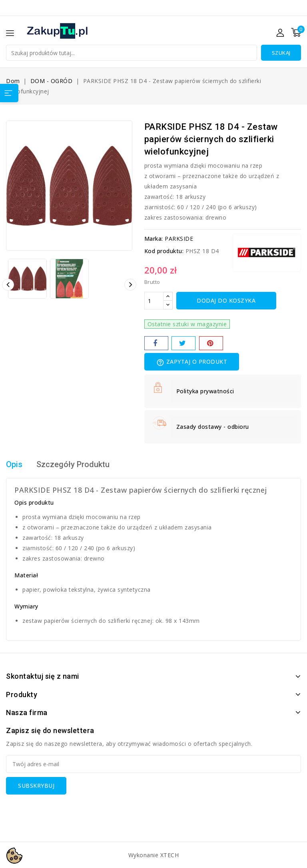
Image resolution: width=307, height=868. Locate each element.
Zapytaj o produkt (192, 362)
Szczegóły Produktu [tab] (73, 465)
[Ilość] (154, 301)
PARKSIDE (179, 239)
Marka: (154, 239)
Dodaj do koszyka (226, 300)
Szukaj (281, 53)
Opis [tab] (14, 465)
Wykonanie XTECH (154, 855)
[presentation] (67, 810)
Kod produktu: (164, 251)
